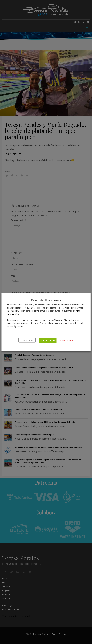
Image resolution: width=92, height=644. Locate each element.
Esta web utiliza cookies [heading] (46, 300)
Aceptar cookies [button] (48, 340)
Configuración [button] (27, 340)
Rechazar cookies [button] (66, 340)
